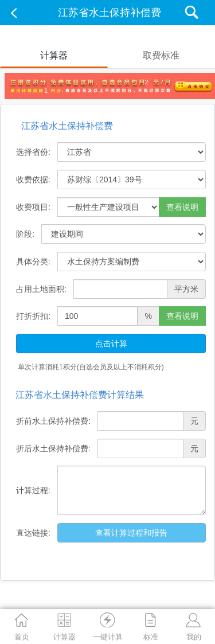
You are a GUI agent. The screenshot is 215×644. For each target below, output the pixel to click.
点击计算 (111, 344)
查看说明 (182, 207)
